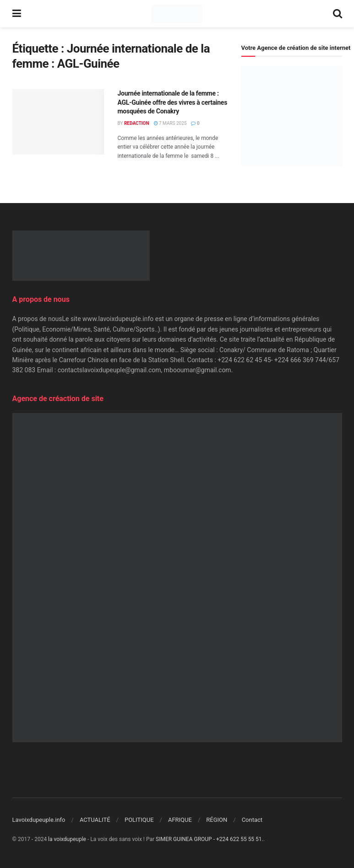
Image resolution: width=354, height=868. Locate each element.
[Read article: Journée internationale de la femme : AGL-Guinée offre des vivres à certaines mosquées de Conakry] (58, 122)
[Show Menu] (17, 14)
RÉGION (217, 820)
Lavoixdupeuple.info (39, 820)
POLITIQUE (139, 820)
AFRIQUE (180, 820)
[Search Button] (338, 14)
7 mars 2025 (170, 123)
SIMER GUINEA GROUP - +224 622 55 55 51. (210, 839)
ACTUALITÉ (95, 820)
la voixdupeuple (67, 839)
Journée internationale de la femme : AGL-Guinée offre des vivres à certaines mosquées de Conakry (173, 102)
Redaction (137, 123)
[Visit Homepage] (177, 14)
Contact (252, 820)
